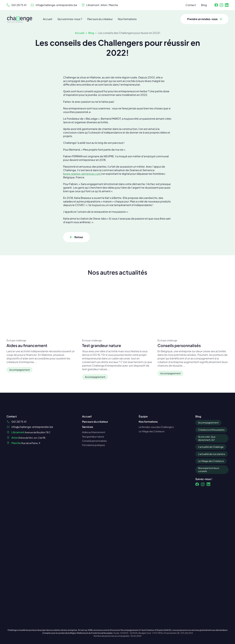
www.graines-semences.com (82, 242)
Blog (91, 33)
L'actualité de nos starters (212, 522)
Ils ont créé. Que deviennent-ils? (207, 506)
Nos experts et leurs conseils (209, 537)
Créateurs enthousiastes (211, 497)
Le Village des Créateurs (211, 529)
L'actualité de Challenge (211, 515)
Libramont (93, 5)
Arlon (104, 5)
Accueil (80, 33)
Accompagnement (208, 490)
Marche (113, 5)
